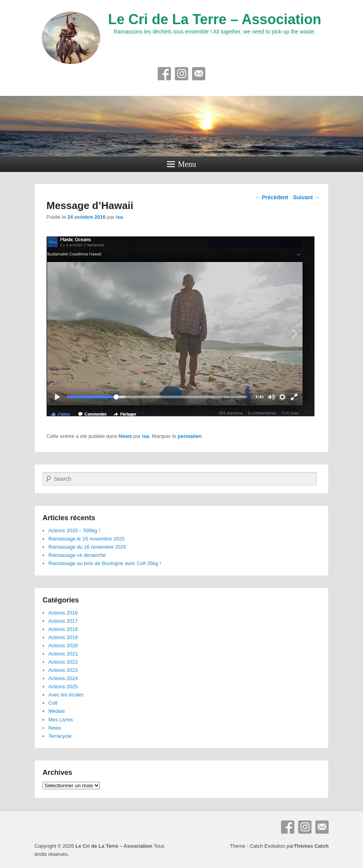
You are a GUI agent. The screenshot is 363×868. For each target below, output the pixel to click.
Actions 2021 (63, 654)
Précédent (272, 197)
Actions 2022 (63, 662)
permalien (190, 436)
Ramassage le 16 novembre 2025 (86, 539)
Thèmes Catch (311, 846)
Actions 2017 (63, 621)
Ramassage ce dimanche (77, 555)
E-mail (199, 74)
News (125, 436)
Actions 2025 (63, 686)
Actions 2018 (63, 629)
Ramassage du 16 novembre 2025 (87, 547)
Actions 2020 (63, 646)
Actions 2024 (63, 678)
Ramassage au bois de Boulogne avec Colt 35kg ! (105, 563)
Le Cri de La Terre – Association (215, 19)
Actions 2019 (63, 637)
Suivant (306, 197)
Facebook (164, 74)
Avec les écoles (66, 695)
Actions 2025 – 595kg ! (74, 531)
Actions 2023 (63, 670)
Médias (57, 711)
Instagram (181, 74)
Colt (53, 703)
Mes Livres (61, 720)
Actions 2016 (63, 613)
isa (119, 217)
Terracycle (60, 736)
